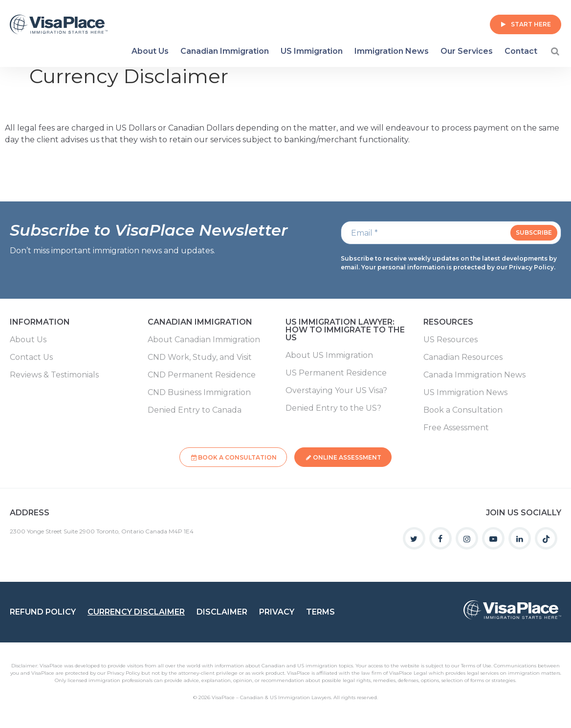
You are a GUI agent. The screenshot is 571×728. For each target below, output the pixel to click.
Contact (521, 51)
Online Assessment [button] (348, 456)
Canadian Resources (463, 357)
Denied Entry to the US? (333, 408)
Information (40, 322)
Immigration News (392, 51)
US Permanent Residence (336, 373)
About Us (150, 51)
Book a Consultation (463, 410)
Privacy (277, 609)
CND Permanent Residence (202, 375)
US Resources (450, 340)
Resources (448, 322)
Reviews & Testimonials (54, 375)
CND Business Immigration (199, 393)
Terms (320, 609)
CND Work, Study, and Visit (200, 357)
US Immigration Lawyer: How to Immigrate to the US (345, 330)
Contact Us (31, 357)
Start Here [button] (531, 24)
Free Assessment (456, 428)
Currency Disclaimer (136, 609)
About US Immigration (329, 355)
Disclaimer (222, 609)
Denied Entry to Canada (195, 410)
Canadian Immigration (225, 51)
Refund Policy (43, 609)
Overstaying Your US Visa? (336, 391)
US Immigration (312, 51)
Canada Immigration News (474, 375)
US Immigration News (465, 393)
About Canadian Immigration (204, 340)
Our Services (467, 51)
